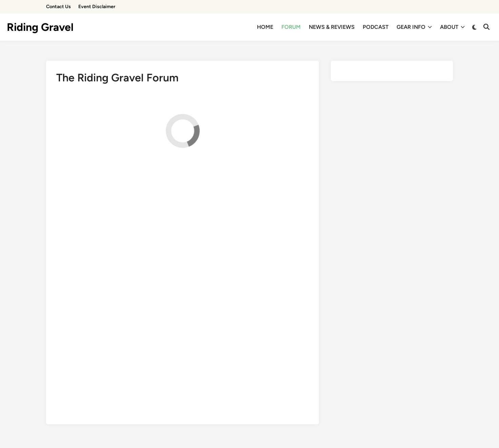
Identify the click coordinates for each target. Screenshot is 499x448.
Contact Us (58, 7)
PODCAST (376, 27)
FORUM (291, 27)
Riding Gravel (40, 27)
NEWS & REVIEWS (332, 27)
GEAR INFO (414, 27)
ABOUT (452, 27)
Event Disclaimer (97, 7)
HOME (265, 27)
